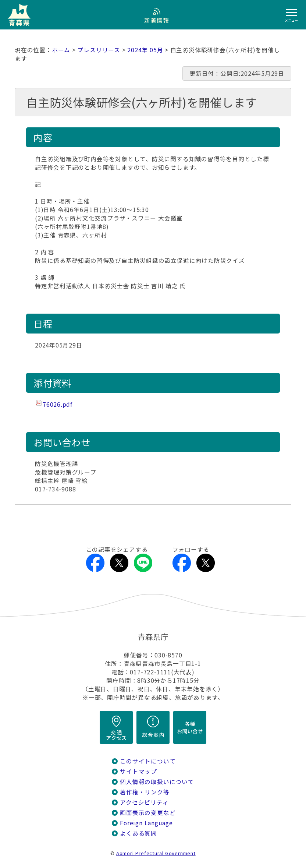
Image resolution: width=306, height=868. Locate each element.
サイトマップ (138, 771)
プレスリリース (99, 50)
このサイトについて (148, 761)
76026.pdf (58, 404)
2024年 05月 (145, 50)
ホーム (61, 50)
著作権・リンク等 (145, 792)
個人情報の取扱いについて (157, 782)
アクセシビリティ (144, 802)
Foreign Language (146, 823)
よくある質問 (138, 833)
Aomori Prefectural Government (156, 853)
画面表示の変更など (148, 813)
